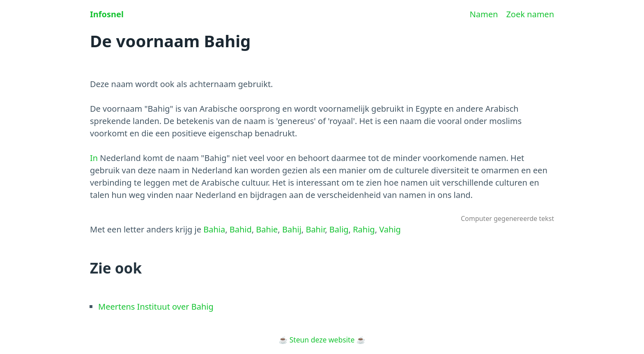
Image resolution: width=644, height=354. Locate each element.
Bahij (292, 229)
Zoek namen (530, 14)
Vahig (390, 229)
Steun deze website (322, 340)
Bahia (214, 229)
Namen (484, 14)
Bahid (241, 229)
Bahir (315, 229)
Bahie (267, 229)
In (94, 158)
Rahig (364, 229)
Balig (339, 229)
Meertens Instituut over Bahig (156, 307)
